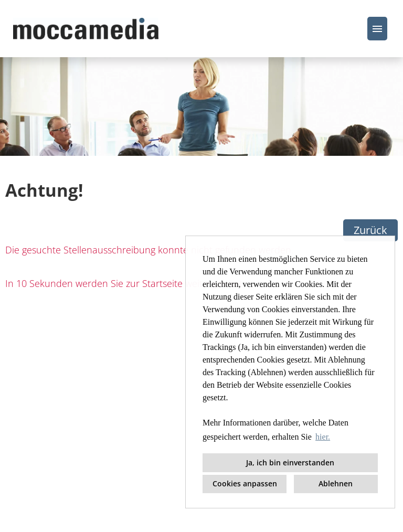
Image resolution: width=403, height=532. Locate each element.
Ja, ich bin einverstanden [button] (290, 462)
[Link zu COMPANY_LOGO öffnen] (86, 29)
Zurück (370, 230)
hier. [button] (323, 437)
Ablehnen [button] (336, 483)
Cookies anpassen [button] (245, 483)
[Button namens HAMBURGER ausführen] (377, 29)
